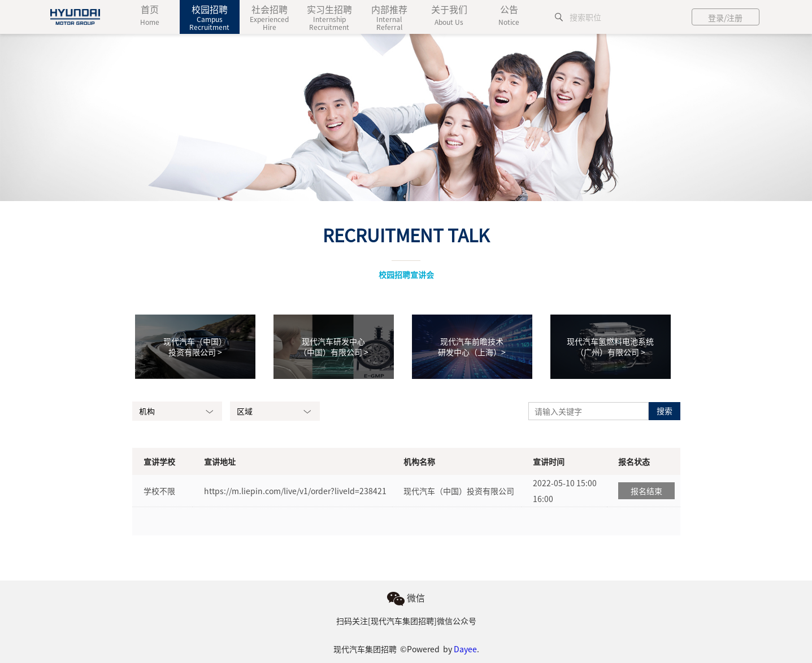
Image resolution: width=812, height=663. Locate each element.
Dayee (465, 649)
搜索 (665, 411)
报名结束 (646, 491)
